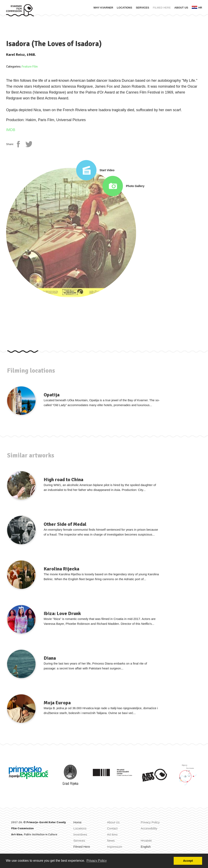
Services (143, 8)
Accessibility (149, 828)
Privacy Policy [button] (97, 861)
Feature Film (30, 67)
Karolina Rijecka (61, 569)
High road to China (63, 480)
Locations (125, 8)
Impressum (115, 847)
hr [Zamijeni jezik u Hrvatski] (197, 8)
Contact (112, 828)
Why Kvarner (103, 8)
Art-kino (17, 834)
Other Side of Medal (65, 524)
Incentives (80, 834)
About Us (181, 8)
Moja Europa (57, 703)
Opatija (52, 395)
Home (77, 822)
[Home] (20, 10)
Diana (50, 658)
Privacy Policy (150, 822)
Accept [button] (188, 861)
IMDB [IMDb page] (11, 130)
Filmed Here (162, 8)
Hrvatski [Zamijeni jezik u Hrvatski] (146, 841)
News (111, 841)
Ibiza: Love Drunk (62, 613)
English (146, 847)
